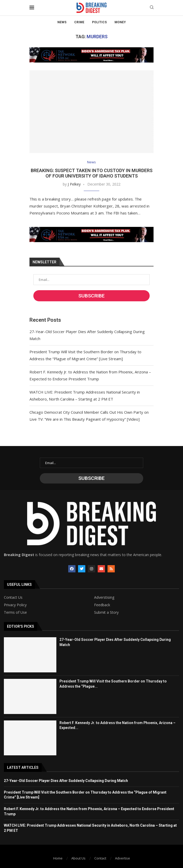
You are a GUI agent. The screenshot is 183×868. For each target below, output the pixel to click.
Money (120, 22)
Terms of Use (15, 612)
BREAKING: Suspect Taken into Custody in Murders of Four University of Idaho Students (92, 173)
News (62, 22)
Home (58, 858)
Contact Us (13, 597)
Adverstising (104, 597)
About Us (78, 858)
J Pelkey (74, 184)
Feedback (102, 605)
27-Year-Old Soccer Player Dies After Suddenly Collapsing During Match (66, 781)
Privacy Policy (15, 605)
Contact (100, 858)
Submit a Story (106, 612)
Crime (79, 22)
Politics (99, 22)
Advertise (123, 858)
